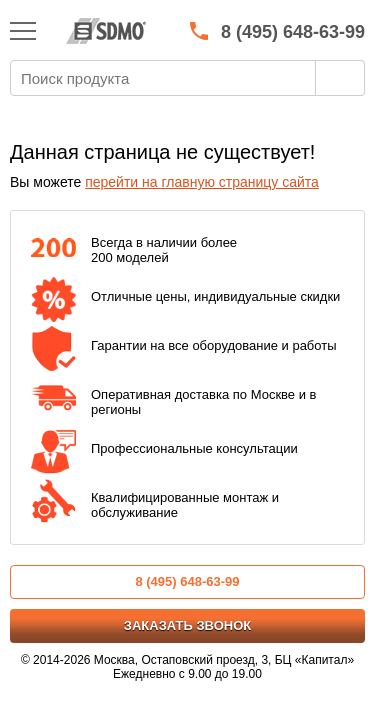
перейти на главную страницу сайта (202, 182)
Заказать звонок (187, 625)
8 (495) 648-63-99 (187, 581)
